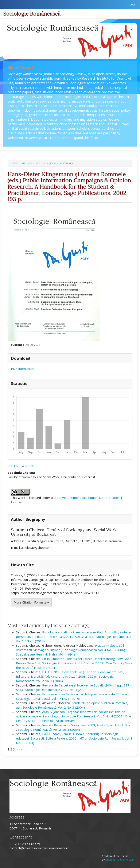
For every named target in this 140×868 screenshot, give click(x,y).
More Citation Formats (31, 602)
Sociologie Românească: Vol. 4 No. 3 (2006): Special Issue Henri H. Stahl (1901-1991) (71, 652)
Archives (27, 163)
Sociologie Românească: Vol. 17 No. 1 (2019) (48, 698)
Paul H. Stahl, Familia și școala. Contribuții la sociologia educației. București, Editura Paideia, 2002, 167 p (67, 736)
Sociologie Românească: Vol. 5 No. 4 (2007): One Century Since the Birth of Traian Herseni (74, 718)
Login (133, 4)
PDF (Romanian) (23, 369)
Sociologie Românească (32, 14)
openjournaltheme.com (120, 860)
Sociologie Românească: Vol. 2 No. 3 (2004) (56, 690)
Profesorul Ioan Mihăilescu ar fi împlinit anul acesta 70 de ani (86, 694)
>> (20, 749)
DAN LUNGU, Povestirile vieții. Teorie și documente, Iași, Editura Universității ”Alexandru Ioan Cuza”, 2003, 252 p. (70, 674)
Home (14, 163)
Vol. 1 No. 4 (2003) (46, 163)
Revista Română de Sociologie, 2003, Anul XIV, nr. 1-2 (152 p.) (87, 725)
